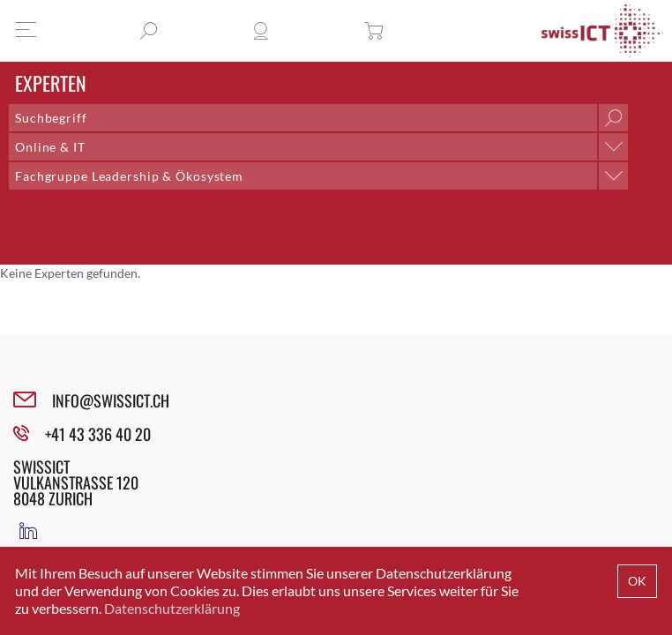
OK (637, 581)
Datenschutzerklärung (172, 608)
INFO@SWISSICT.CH (111, 400)
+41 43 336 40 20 (98, 434)
